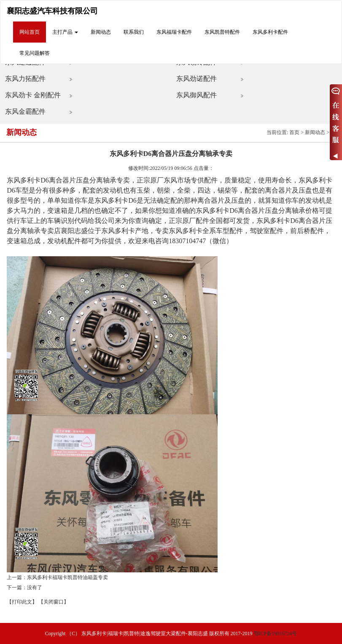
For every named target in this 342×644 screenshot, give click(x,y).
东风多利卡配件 (270, 32)
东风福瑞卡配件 (174, 32)
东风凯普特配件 (222, 32)
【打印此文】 (22, 602)
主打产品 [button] (65, 32)
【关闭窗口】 (54, 602)
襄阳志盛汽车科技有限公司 (52, 11)
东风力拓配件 (25, 79)
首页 (294, 132)
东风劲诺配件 (197, 79)
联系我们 (134, 32)
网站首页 (30, 32)
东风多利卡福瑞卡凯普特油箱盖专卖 (67, 577)
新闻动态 (101, 32)
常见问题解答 (35, 53)
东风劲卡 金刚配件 (33, 95)
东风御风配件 (197, 95)
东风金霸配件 (25, 111)
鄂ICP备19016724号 (276, 633)
